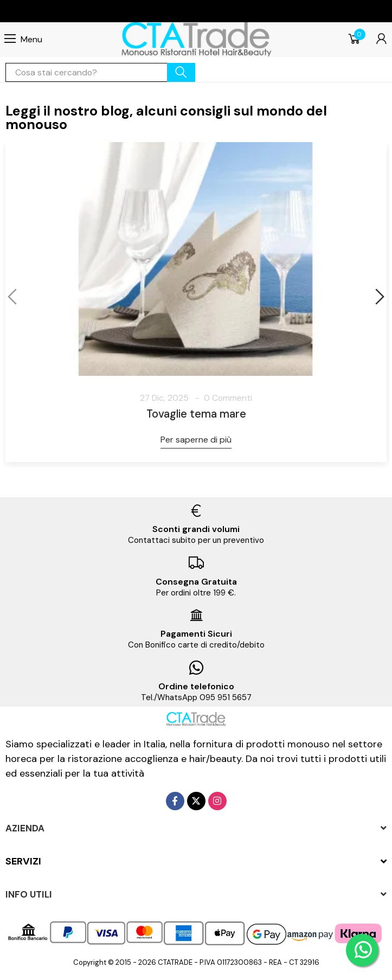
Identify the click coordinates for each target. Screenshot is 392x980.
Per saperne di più (196, 440)
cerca (181, 72)
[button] (14, 297)
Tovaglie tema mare (196, 414)
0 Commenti (228, 398)
